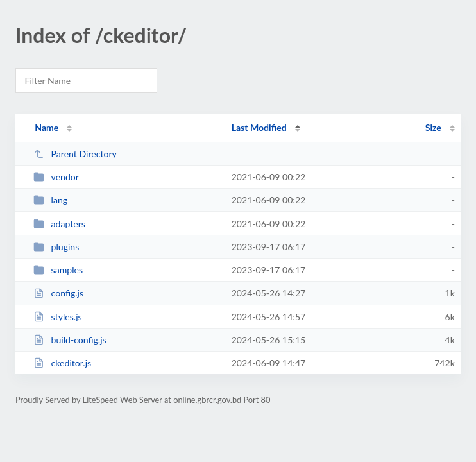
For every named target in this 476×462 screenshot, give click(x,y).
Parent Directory (75, 154)
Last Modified (259, 127)
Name (47, 127)
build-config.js (70, 340)
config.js (58, 293)
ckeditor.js (62, 363)
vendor (56, 177)
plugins (56, 247)
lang (50, 200)
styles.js (58, 317)
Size (433, 127)
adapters (59, 224)
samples (58, 270)
